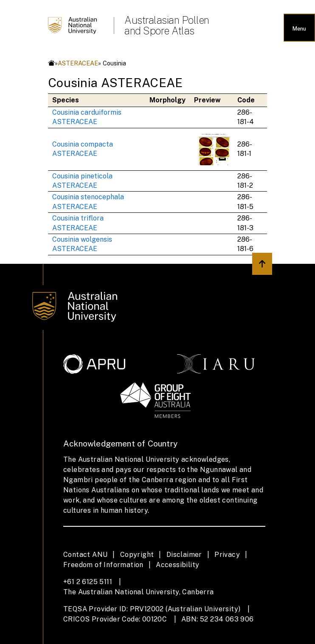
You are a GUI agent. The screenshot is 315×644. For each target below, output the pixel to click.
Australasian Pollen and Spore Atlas (167, 25)
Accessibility (177, 565)
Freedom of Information (103, 565)
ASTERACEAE (78, 63)
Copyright (137, 555)
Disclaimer (184, 555)
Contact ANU (85, 555)
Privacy (227, 555)
